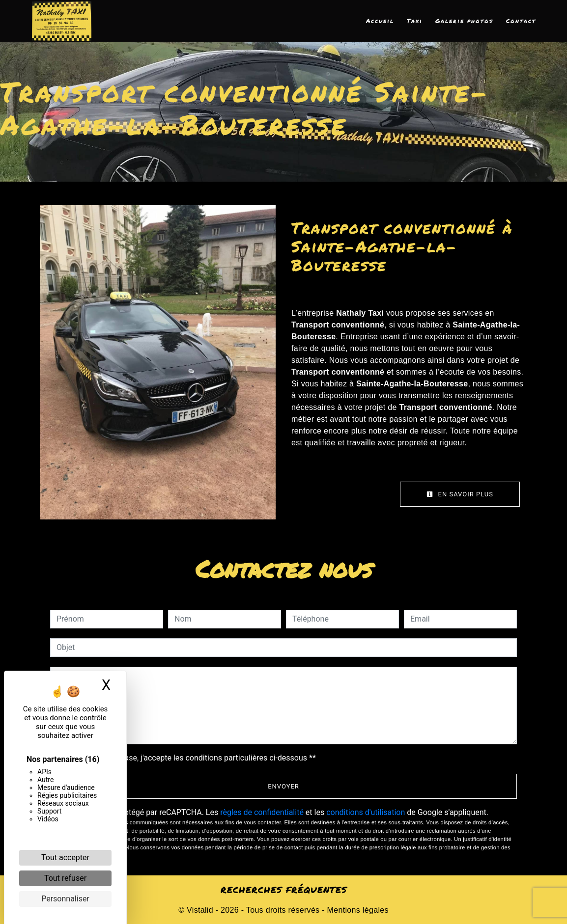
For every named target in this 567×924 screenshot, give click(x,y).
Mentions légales (357, 910)
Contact (521, 21)
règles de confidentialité (262, 812)
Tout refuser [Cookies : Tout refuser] (65, 878)
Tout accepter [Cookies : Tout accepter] (65, 857)
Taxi (415, 21)
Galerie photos (464, 21)
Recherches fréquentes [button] (284, 890)
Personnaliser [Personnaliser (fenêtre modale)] (65, 899)
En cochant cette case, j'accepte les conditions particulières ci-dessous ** (188, 758)
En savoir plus (460, 494)
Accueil (380, 21)
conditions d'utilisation (366, 812)
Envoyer (283, 786)
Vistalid (200, 910)
